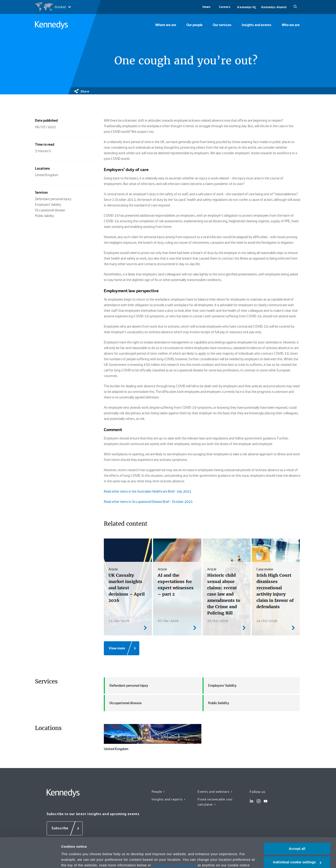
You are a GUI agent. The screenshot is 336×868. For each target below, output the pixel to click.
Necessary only (297, 851)
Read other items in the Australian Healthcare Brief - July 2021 (148, 491)
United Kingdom (153, 738)
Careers (225, 7)
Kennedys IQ (246, 7)
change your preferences (174, 840)
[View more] (122, 648)
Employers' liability (220, 686)
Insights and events (257, 25)
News (206, 7)
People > (159, 792)
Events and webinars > (215, 792)
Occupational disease (123, 703)
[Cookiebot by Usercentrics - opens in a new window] (30, 859)
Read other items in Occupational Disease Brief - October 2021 (148, 502)
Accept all (297, 824)
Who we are (291, 25)
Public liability (216, 703)
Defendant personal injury (126, 686)
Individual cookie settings (297, 838)
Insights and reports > (169, 799)
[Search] (295, 7)
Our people (194, 25)
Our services (222, 25)
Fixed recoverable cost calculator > (215, 802)
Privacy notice (121, 846)
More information (76, 859)
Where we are (166, 25)
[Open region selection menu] (53, 7)
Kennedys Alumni (274, 7)
